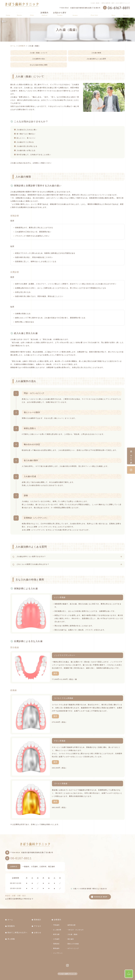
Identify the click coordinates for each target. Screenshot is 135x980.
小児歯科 (56, 939)
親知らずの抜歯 (73, 944)
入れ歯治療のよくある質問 (96, 59)
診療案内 (58, 920)
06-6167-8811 (21, 858)
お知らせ (114, 14)
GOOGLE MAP (101, 897)
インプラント (58, 953)
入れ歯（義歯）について (39, 53)
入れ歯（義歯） (73, 934)
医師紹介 (20, 14)
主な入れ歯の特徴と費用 (39, 65)
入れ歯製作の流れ (39, 59)
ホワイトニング (73, 948)
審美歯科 (56, 948)
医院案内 (32, 14)
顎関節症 (56, 944)
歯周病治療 (72, 925)
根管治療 (56, 934)
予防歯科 (56, 925)
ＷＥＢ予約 (131, 456)
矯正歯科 (71, 939)
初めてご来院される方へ (94, 14)
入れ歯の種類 (96, 53)
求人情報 (126, 14)
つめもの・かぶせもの (76, 930)
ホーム (8, 14)
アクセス (75, 14)
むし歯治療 (57, 930)
